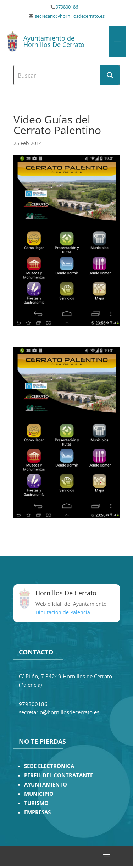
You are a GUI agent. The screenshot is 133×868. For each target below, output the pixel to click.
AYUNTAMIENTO (46, 785)
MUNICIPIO (39, 794)
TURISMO (36, 803)
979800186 (67, 7)
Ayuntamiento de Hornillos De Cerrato (54, 41)
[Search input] (57, 75)
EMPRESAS (37, 812)
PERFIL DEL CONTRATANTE (59, 775)
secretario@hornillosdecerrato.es (70, 16)
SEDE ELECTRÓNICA (49, 766)
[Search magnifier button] (110, 75)
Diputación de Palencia (63, 612)
